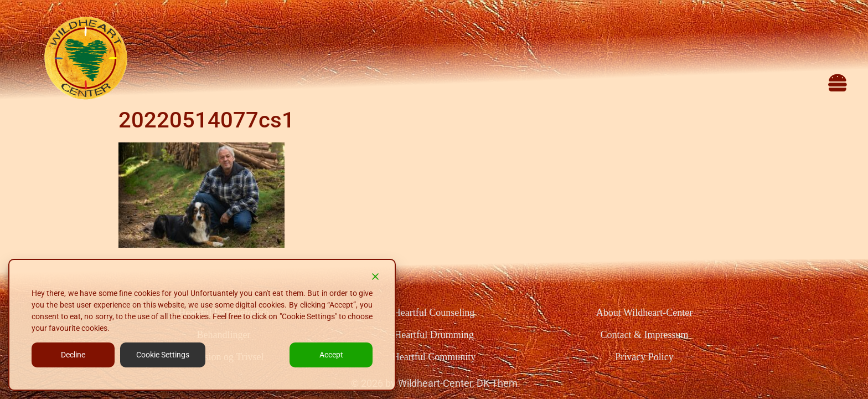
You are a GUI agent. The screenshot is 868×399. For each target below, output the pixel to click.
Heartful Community (434, 357)
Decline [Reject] (73, 355)
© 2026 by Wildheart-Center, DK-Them (434, 383)
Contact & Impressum (644, 335)
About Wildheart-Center (644, 313)
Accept (331, 355)
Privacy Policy (644, 357)
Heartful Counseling (434, 313)
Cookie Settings (163, 355)
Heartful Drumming (434, 335)
